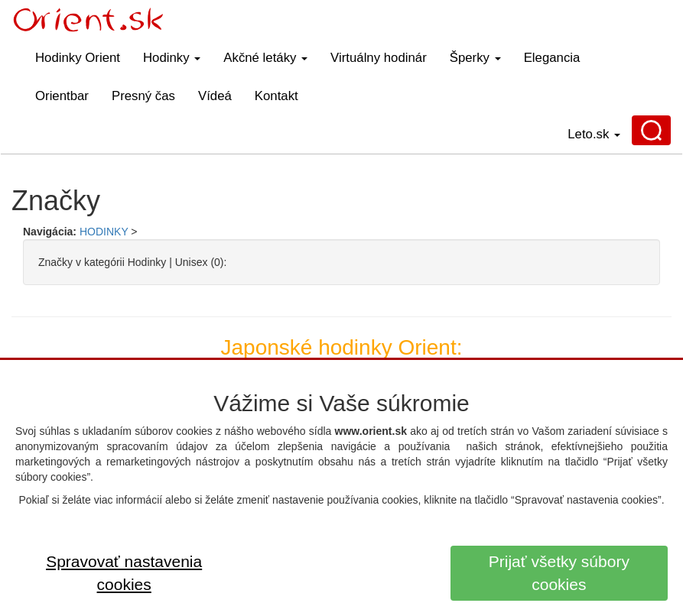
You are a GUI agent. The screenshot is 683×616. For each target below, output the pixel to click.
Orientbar (62, 96)
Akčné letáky (265, 58)
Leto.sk (594, 134)
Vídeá (215, 96)
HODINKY (104, 232)
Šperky (475, 58)
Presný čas (143, 96)
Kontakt (276, 96)
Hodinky (172, 58)
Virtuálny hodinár (379, 58)
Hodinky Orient (78, 58)
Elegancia (552, 58)
